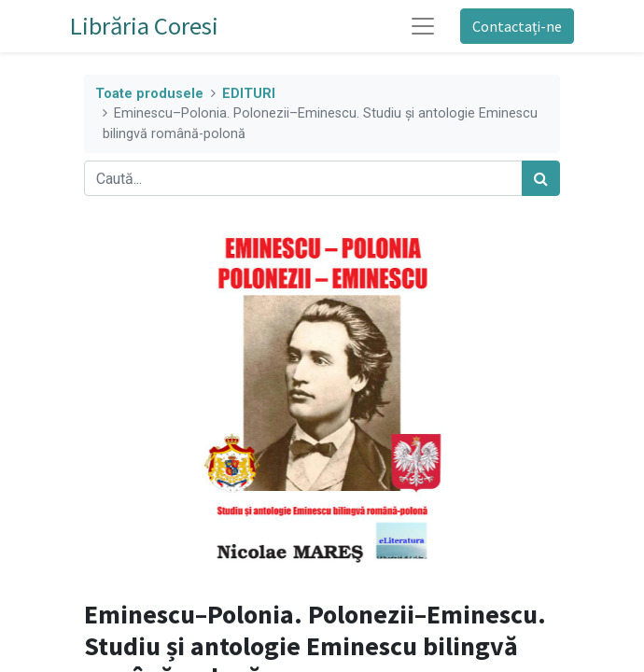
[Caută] (541, 178)
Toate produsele (149, 94)
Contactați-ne (517, 26)
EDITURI (249, 94)
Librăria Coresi (144, 26)
